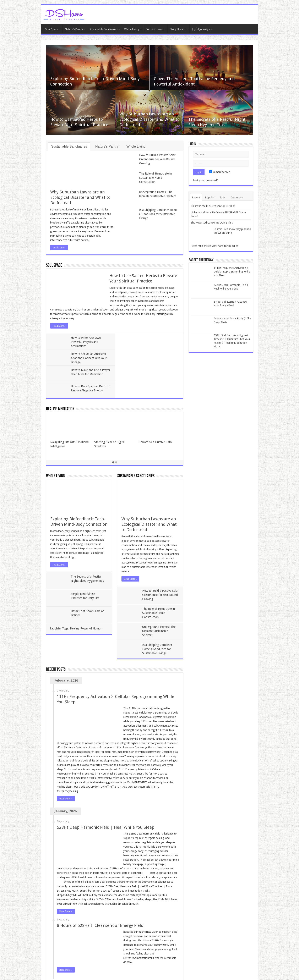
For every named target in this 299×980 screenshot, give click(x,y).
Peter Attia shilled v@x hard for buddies (214, 246)
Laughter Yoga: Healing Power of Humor (76, 596)
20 (94, 954)
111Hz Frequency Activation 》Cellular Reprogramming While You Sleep (232, 272)
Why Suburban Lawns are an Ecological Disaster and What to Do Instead (149, 119)
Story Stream (178, 29)
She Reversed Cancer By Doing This (212, 223)
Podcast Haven (154, 29)
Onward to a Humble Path (155, 410)
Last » (118, 954)
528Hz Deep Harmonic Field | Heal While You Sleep (106, 795)
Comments (237, 197)
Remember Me (220, 172)
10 (87, 954)
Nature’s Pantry (74, 29)
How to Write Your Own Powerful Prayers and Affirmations (86, 342)
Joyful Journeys (201, 29)
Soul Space (52, 29)
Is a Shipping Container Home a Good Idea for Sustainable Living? (158, 214)
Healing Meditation (60, 377)
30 (102, 954)
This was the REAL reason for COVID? (213, 206)
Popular (210, 197)
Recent (196, 197)
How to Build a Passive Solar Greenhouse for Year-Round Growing (157, 159)
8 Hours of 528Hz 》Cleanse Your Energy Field (100, 893)
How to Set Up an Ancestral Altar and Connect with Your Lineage (157, 342)
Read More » (59, 248)
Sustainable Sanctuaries (104, 29)
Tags (223, 197)
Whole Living (132, 29)
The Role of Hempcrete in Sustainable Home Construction (155, 178)
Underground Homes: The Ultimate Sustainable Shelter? (159, 599)
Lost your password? (206, 180)
